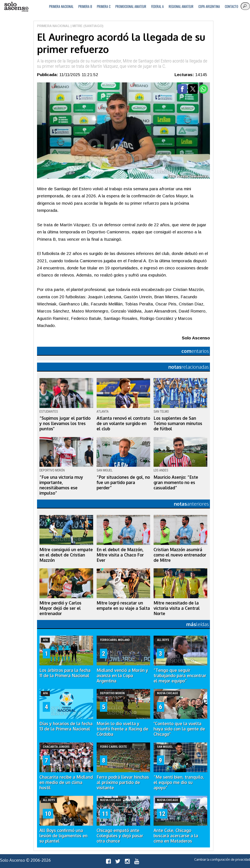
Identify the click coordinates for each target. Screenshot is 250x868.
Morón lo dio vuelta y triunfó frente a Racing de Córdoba (122, 729)
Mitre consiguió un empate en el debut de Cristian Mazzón (66, 555)
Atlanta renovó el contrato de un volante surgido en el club (123, 423)
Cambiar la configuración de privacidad (222, 859)
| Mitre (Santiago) (87, 26)
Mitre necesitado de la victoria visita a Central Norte (177, 608)
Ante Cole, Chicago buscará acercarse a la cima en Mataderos (176, 836)
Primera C (104, 7)
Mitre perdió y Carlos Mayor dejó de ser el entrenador (60, 608)
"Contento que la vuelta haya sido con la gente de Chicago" (179, 729)
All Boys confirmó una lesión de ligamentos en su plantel (63, 836)
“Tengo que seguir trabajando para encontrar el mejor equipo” (180, 676)
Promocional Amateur (131, 7)
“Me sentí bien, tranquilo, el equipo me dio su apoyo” (179, 782)
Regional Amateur (181, 7)
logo (16, 7)
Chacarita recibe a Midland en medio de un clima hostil (66, 782)
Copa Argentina (209, 7)
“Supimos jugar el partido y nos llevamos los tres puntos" (65, 423)
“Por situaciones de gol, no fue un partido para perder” (123, 482)
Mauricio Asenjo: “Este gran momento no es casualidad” (176, 482)
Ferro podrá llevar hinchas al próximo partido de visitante (123, 782)
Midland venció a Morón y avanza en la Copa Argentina (122, 676)
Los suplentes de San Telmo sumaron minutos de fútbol (178, 423)
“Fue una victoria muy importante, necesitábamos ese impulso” (61, 485)
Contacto (231, 7)
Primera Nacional (61, 7)
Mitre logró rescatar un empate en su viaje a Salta (123, 606)
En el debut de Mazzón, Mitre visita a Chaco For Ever (120, 555)
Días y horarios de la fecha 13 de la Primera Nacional (66, 726)
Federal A (157, 7)
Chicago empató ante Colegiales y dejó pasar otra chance (120, 836)
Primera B (85, 7)
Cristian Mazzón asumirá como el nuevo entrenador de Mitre (180, 555)
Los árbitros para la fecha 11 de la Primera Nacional (65, 673)
